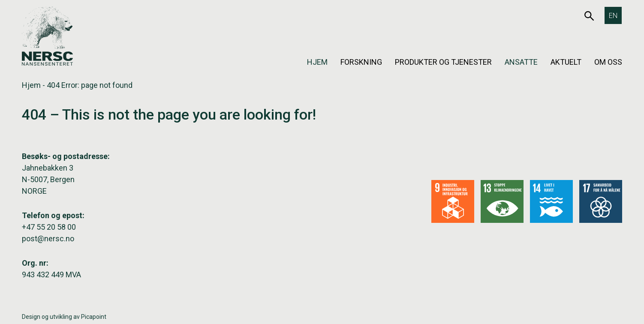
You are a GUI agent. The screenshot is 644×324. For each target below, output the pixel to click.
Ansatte (521, 62)
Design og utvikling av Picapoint (64, 317)
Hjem (317, 62)
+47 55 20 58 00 (49, 227)
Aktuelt (566, 62)
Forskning (361, 62)
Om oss (608, 62)
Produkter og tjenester (443, 62)
